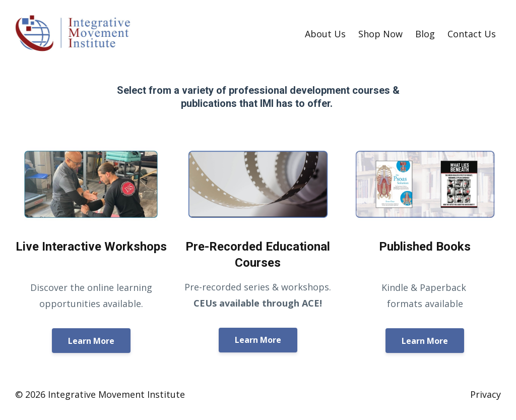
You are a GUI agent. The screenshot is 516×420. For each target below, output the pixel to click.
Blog (425, 34)
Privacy (486, 394)
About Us (325, 34)
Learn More (91, 341)
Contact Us (472, 34)
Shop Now (380, 34)
